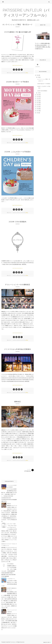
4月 (38, 77)
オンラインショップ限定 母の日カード (18, 25)
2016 (38, 113)
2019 (38, 107)
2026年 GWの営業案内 (18, 222)
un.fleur (27, 73)
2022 (38, 101)
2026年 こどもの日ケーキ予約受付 (18, 152)
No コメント (9, 73)
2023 (38, 99)
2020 (38, 105)
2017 (38, 111)
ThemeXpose (13, 642)
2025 (38, 95)
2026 (38, 75)
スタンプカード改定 (11, 524)
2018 (38, 109)
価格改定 (18, 402)
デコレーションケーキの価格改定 (18, 285)
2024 (38, 97)
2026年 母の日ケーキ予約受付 (18, 82)
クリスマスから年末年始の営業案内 (18, 349)
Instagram (38, 65)
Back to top (47, 642)
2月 (38, 93)
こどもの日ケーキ (11, 579)
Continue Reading (18, 65)
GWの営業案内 (10, 564)
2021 (38, 103)
